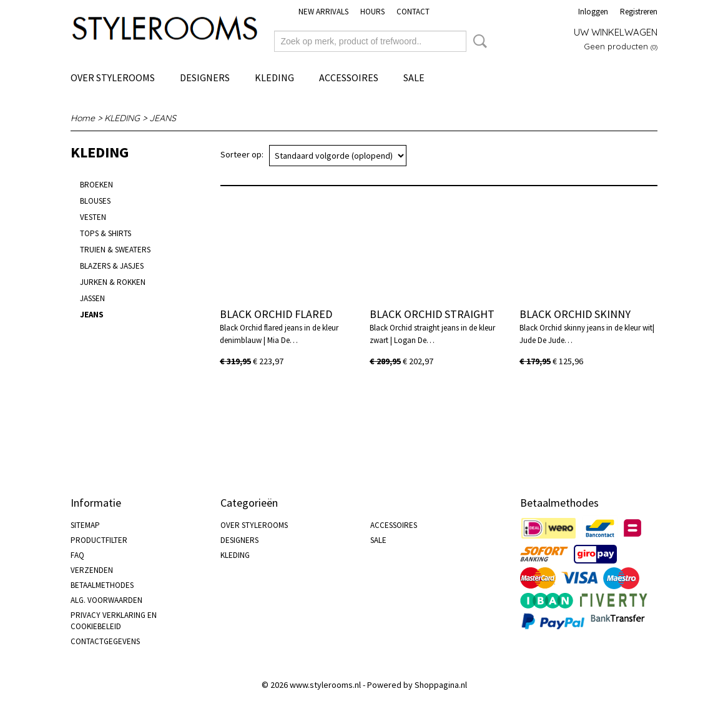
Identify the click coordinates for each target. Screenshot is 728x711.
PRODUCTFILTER (99, 540)
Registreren (639, 12)
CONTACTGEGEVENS (105, 641)
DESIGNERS (205, 77)
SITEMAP (85, 525)
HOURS (372, 12)
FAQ (77, 555)
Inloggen (593, 12)
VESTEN (93, 217)
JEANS (163, 118)
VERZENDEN (92, 570)
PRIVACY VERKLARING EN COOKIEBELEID (114, 621)
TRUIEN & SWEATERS (115, 250)
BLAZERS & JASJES (112, 266)
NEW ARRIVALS (323, 12)
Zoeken (478, 41)
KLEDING (274, 77)
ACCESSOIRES (349, 77)
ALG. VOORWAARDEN (106, 600)
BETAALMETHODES (102, 585)
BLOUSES (95, 201)
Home (83, 118)
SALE (414, 77)
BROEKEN (96, 185)
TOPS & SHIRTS (106, 233)
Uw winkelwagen (616, 32)
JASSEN (92, 298)
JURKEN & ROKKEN (113, 282)
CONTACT (413, 12)
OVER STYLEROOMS (113, 77)
